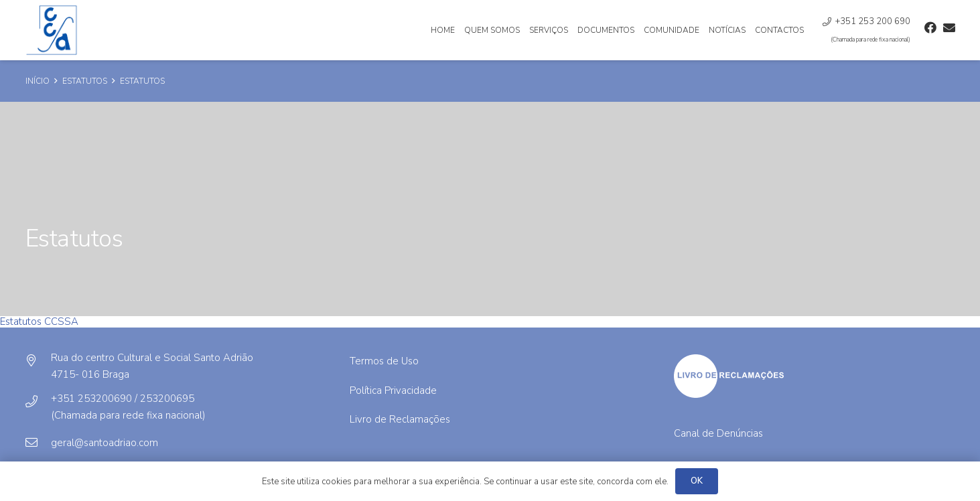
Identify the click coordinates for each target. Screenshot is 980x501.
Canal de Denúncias (718, 433)
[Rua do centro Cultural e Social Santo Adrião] (38, 361)
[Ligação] (53, 30)
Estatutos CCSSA (39, 321)
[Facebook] (930, 27)
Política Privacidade (393, 390)
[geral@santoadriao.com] (38, 443)
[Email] (949, 27)
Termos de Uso (384, 361)
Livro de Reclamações (400, 419)
